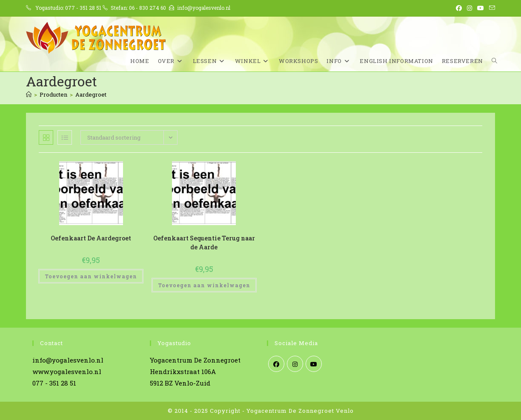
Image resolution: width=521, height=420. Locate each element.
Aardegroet (91, 94)
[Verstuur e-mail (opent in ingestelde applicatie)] (491, 8)
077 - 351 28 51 (83, 8)
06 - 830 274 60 (147, 8)
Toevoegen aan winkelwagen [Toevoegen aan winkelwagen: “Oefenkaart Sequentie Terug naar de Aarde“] (204, 285)
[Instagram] (295, 364)
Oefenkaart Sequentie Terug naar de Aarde (204, 243)
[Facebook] (276, 364)
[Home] (29, 94)
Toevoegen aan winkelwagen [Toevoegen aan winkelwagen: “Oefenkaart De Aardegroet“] (91, 276)
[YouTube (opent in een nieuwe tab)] (481, 8)
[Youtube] (314, 364)
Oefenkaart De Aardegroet (91, 238)
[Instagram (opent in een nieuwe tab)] (469, 8)
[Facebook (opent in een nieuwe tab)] (459, 8)
